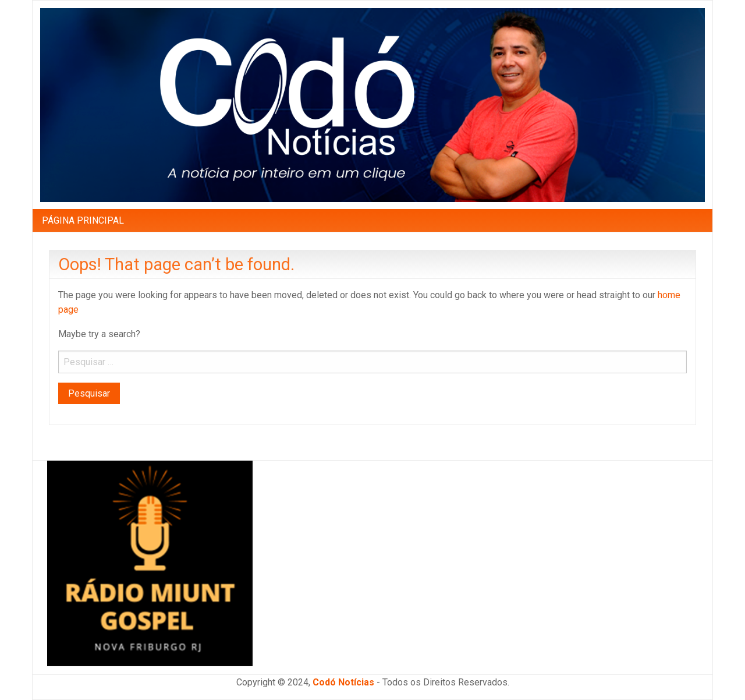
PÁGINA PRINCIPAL (83, 220)
